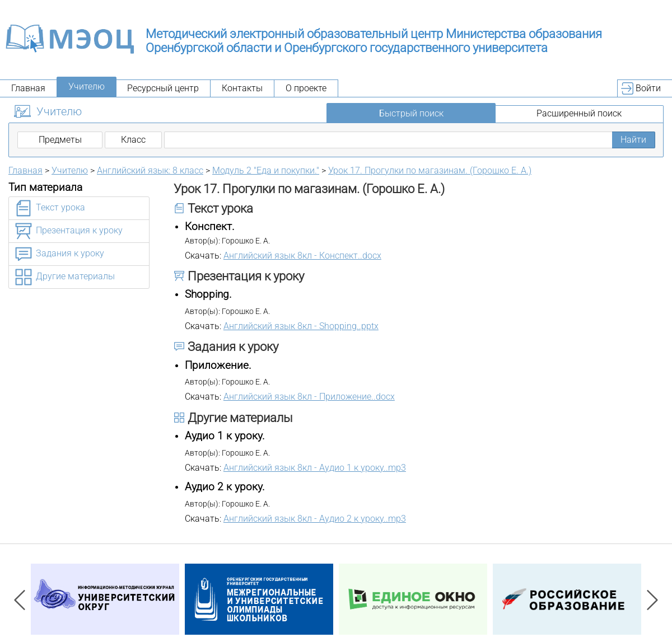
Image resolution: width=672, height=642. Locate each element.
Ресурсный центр (163, 88)
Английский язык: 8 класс (150, 170)
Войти (648, 88)
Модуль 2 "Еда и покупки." (266, 170)
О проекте (306, 88)
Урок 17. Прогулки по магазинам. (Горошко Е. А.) (430, 170)
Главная (28, 88)
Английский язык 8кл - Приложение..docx (309, 397)
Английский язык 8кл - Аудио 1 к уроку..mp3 (315, 468)
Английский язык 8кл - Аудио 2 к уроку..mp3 (315, 519)
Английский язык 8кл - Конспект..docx (302, 256)
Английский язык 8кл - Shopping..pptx (301, 326)
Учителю (87, 86)
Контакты (242, 88)
